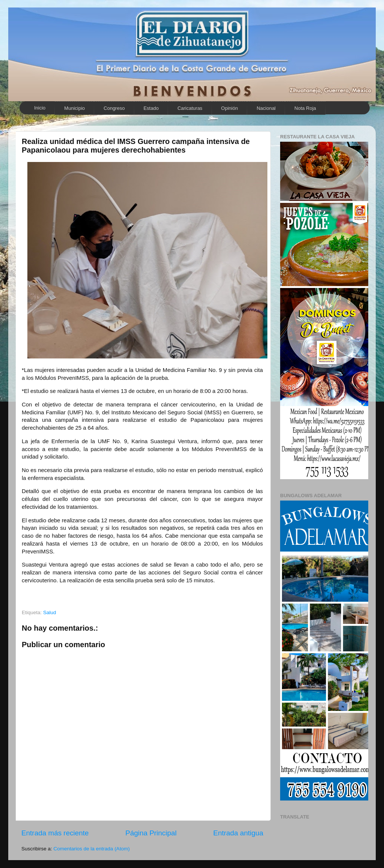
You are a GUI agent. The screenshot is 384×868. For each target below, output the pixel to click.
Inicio (40, 108)
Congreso (114, 108)
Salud (50, 612)
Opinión (230, 108)
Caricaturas (190, 108)
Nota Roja (305, 108)
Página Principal (151, 833)
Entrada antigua (238, 833)
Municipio (74, 108)
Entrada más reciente (55, 833)
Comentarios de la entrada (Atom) (92, 849)
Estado (151, 108)
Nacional (266, 108)
